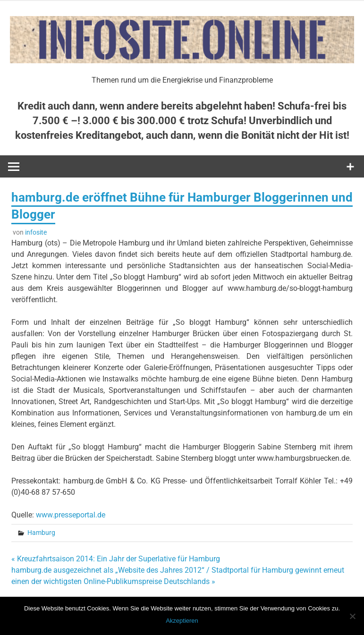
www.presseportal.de (71, 515)
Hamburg (41, 533)
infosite (36, 232)
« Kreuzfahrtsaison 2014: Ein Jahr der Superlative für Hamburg (116, 559)
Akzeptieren (182, 621)
